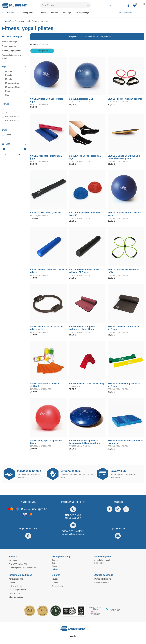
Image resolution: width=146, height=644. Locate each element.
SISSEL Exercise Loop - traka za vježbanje (123, 385)
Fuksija (8, 75)
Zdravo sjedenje (9, 46)
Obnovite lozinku (16, 597)
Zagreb (55, 560)
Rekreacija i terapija (12, 37)
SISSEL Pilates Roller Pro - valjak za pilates (48, 271)
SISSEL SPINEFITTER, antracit (45, 213)
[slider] (4, 149)
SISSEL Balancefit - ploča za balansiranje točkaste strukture (84, 442)
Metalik (9, 79)
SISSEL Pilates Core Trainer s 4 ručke (126, 270)
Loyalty (12, 583)
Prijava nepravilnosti (17, 590)
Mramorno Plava (12, 87)
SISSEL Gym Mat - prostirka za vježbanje (123, 328)
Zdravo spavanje (9, 42)
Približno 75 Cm (12, 120)
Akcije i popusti (42, 51)
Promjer (5, 104)
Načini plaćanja (15, 586)
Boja (4, 67)
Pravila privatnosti (102, 583)
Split (54, 563)
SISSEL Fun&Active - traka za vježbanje (45, 385)
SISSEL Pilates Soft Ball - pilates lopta (47, 100)
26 (7, 113)
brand (4, 130)
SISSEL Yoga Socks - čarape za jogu (86, 156)
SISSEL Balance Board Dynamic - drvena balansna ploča (124, 157)
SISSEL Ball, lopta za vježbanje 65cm (48, 441)
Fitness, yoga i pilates (11, 51)
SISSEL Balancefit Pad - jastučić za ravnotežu (125, 442)
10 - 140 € (6, 144)
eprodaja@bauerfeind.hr (73, 534)
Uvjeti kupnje (14, 593)
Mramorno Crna (12, 83)
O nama (42, 13)
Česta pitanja (28, 13)
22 (7, 109)
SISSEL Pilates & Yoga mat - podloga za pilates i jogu (83, 328)
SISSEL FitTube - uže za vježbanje (124, 99)
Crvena (8, 71)
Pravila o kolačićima (103, 579)
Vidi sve (55, 569)
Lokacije (66, 13)
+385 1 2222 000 (21, 561)
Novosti (54, 13)
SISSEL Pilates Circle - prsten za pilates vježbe (46, 328)
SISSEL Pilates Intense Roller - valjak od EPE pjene (84, 271)
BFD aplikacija (81, 13)
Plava (8, 91)
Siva (7, 95)
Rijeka (54, 566)
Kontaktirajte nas (16, 579)
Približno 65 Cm (12, 117)
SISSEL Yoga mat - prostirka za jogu (48, 156)
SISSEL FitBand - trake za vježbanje (86, 384)
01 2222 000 (75, 518)
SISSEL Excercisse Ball (80, 99)
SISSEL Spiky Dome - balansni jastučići (84, 214)
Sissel (8, 135)
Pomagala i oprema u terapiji (11, 57)
